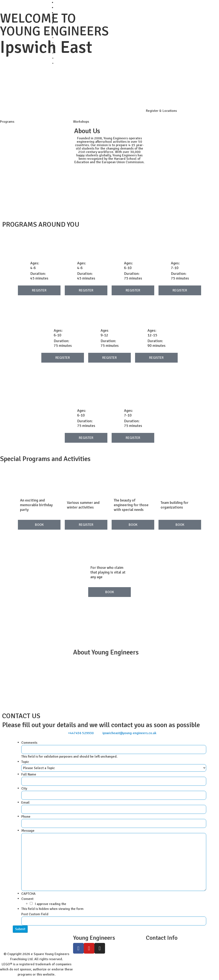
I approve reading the (51, 904)
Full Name (30, 774)
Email (26, 803)
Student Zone (66, 8)
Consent (28, 899)
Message (29, 831)
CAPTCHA (28, 894)
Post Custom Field (35, 914)
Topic (26, 762)
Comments (29, 743)
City (25, 788)
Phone (27, 817)
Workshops (81, 122)
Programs (7, 122)
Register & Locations (161, 111)
